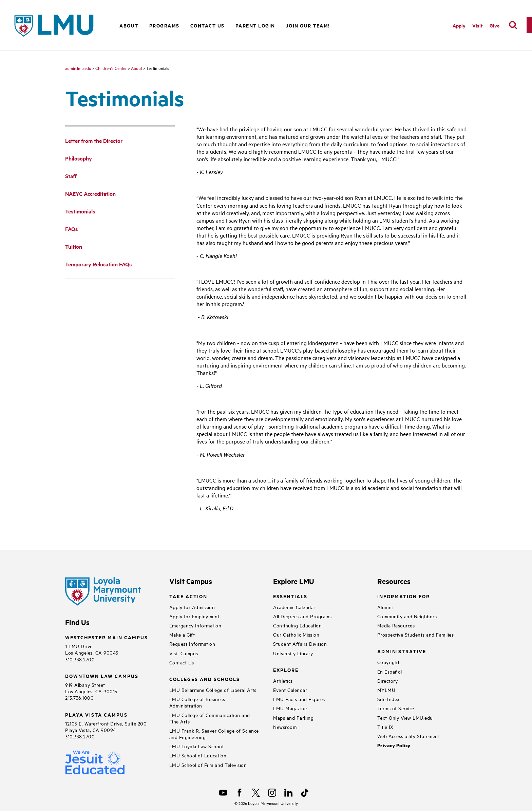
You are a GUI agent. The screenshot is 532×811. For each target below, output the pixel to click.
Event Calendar (290, 690)
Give (495, 25)
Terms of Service (396, 708)
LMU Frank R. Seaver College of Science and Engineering (214, 734)
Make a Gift (182, 634)
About (137, 68)
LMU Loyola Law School (196, 746)
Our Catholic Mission (296, 634)
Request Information (192, 644)
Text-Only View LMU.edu (405, 718)
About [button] (129, 25)
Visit (478, 25)
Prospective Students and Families (416, 634)
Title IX (385, 727)
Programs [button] (164, 25)
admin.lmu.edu (78, 68)
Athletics (283, 681)
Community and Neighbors (407, 616)
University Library (293, 653)
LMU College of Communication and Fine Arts (210, 718)
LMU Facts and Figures (299, 699)
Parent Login (255, 25)
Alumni (385, 607)
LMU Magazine (290, 708)
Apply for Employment (194, 616)
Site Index (388, 699)
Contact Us (207, 25)
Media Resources (396, 625)
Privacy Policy (394, 745)
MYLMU (386, 690)
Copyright (388, 662)
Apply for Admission (192, 607)
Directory (388, 681)
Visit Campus (184, 653)
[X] (256, 793)
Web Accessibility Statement (409, 736)
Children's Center (111, 68)
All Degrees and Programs (302, 616)
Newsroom (285, 727)
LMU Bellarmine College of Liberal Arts (213, 690)
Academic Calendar (294, 607)
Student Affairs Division (300, 644)
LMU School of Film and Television (208, 765)
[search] (513, 25)
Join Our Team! (308, 25)
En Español (390, 671)
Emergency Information (195, 625)
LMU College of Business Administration (197, 702)
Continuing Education (297, 625)
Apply (459, 25)
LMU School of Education (198, 755)
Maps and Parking (293, 718)
